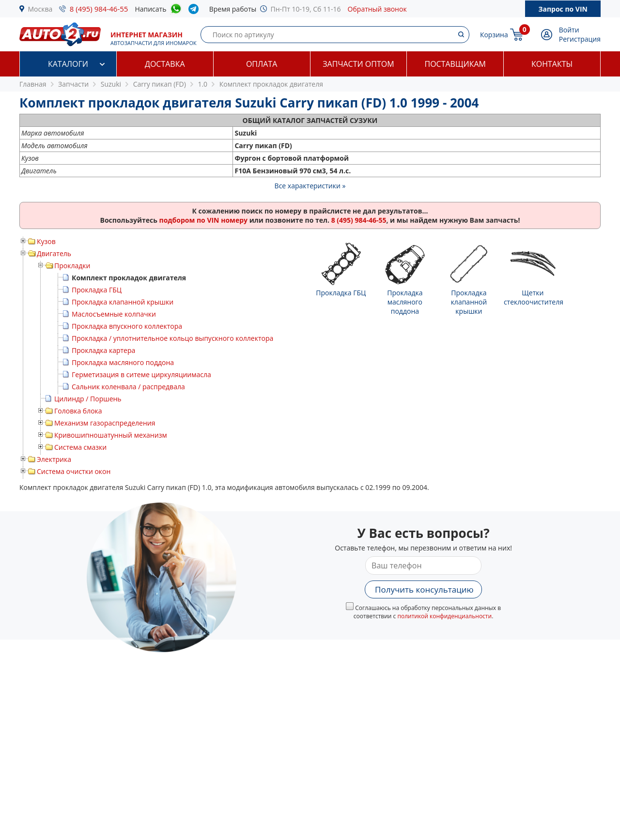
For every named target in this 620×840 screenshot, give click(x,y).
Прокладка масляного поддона (123, 362)
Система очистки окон (74, 471)
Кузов (46, 241)
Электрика (54, 459)
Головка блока (78, 411)
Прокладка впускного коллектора (127, 326)
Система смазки (80, 447)
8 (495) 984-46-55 (99, 9)
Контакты (552, 64)
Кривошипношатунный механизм (111, 435)
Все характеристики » (310, 186)
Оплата (262, 64)
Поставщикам (455, 64)
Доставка (165, 64)
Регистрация (580, 39)
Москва (40, 9)
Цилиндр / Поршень (88, 399)
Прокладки (72, 266)
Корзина (494, 35)
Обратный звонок (377, 9)
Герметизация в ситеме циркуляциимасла (141, 374)
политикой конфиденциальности (444, 616)
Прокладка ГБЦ (97, 290)
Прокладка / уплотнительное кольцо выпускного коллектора (172, 338)
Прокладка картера (103, 350)
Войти (569, 30)
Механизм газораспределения (105, 423)
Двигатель (54, 253)
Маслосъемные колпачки (114, 314)
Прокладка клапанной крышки (123, 302)
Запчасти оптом (358, 64)
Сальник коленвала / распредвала (128, 387)
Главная (33, 84)
